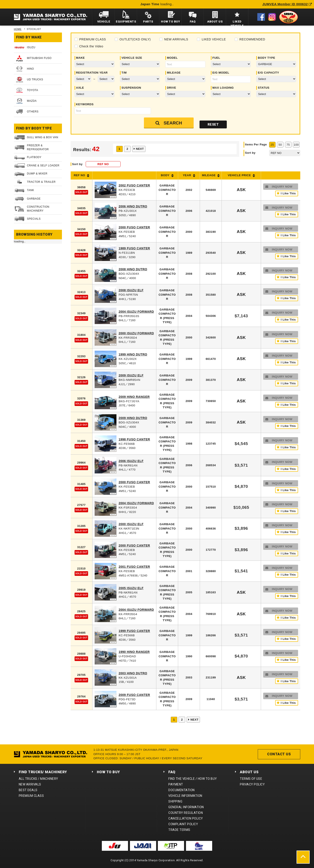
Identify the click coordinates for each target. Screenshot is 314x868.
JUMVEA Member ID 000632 (287, 4)
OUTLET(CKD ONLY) (135, 39)
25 (272, 145)
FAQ (172, 772)
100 (296, 145)
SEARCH (173, 123)
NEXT (140, 149)
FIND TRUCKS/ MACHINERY (43, 772)
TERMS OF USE (251, 779)
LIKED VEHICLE (214, 39)
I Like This (288, 193)
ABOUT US (249, 772)
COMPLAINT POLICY (183, 824)
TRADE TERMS (179, 830)
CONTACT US (279, 754)
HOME (18, 29)
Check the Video (91, 46)
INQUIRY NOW (282, 187)
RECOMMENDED (252, 39)
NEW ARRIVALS (176, 39)
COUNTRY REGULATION (186, 813)
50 (280, 145)
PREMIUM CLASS (93, 39)
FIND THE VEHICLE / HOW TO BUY (193, 779)
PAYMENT (176, 784)
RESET (213, 124)
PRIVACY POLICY (252, 784)
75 (288, 145)
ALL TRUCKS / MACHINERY (38, 779)
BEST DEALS (28, 790)
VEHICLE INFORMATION (185, 796)
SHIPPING (175, 801)
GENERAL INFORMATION (186, 807)
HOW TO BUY (108, 772)
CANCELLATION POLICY (186, 818)
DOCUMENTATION (182, 790)
